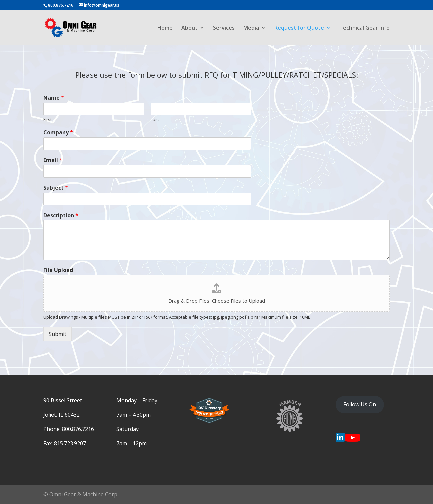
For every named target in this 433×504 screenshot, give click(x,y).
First (47, 119)
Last (155, 119)
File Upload (58, 270)
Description (61, 215)
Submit (57, 334)
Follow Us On (360, 404)
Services (224, 28)
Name (54, 98)
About (189, 28)
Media (251, 28)
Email (53, 160)
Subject (56, 188)
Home (165, 28)
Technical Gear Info (364, 28)
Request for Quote (299, 28)
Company (58, 132)
